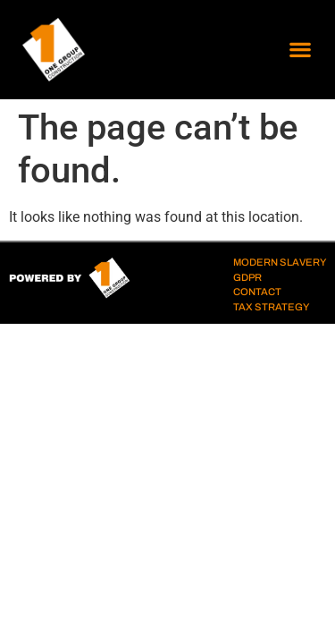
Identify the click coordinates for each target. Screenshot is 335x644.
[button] (300, 50)
